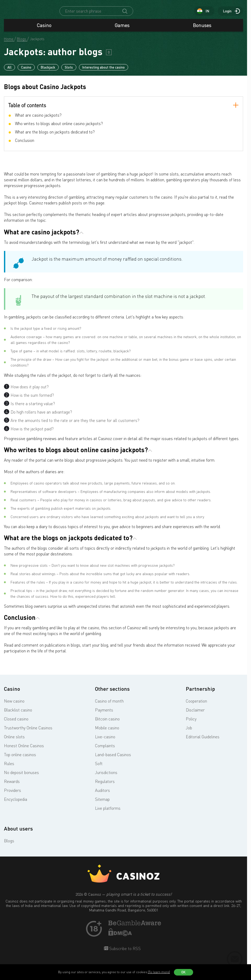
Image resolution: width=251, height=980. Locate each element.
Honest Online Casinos (24, 750)
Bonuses (202, 30)
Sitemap (102, 804)
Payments (104, 715)
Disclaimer (195, 715)
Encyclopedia (16, 804)
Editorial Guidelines (203, 741)
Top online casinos (20, 759)
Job (189, 733)
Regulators (105, 786)
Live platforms (108, 813)
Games (122, 30)
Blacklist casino (18, 715)
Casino (44, 30)
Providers (12, 795)
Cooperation (196, 706)
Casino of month (109, 706)
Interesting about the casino (104, 72)
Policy (191, 724)
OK (183, 972)
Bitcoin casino (107, 724)
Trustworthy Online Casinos (28, 733)
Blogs (9, 845)
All (9, 72)
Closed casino (16, 724)
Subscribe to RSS (124, 953)
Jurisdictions (106, 777)
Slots (69, 72)
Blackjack (48, 72)
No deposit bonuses (21, 777)
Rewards (12, 786)
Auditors (102, 795)
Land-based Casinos (113, 759)
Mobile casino (107, 733)
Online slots (14, 741)
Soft (99, 768)
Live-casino (105, 741)
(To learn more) (159, 972)
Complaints (105, 750)
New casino (14, 706)
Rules (9, 768)
